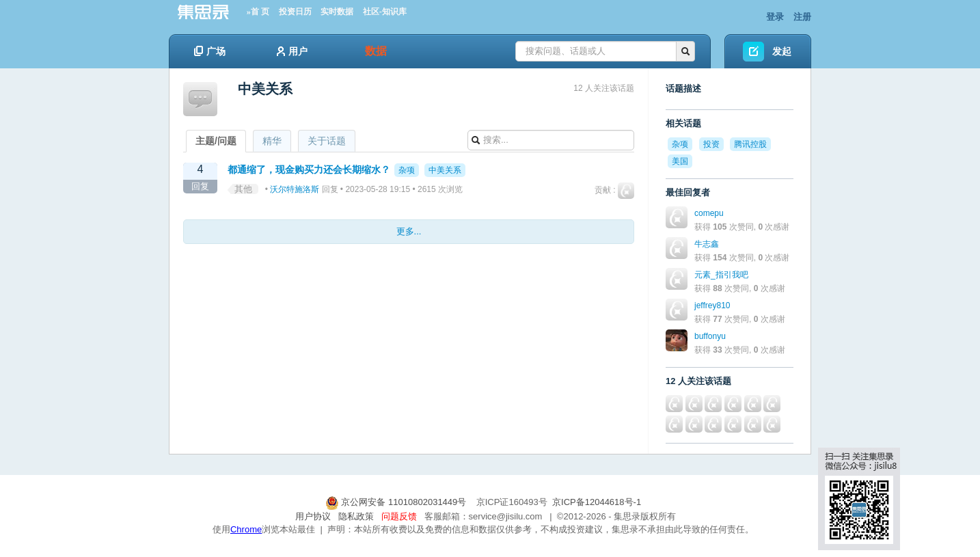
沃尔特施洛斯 (295, 189)
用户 (292, 51)
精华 (272, 141)
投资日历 (295, 12)
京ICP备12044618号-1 (597, 502)
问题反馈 (399, 516)
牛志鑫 (707, 244)
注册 (802, 17)
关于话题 (327, 141)
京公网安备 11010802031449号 (397, 502)
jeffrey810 (712, 305)
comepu (709, 213)
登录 (775, 17)
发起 (782, 51)
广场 (210, 51)
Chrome (246, 529)
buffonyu (710, 336)
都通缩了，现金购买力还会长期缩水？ (309, 169)
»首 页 (258, 12)
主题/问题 (216, 141)
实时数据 (337, 12)
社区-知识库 (385, 12)
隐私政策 (356, 516)
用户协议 (313, 516)
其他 (243, 189)
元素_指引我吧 (721, 275)
